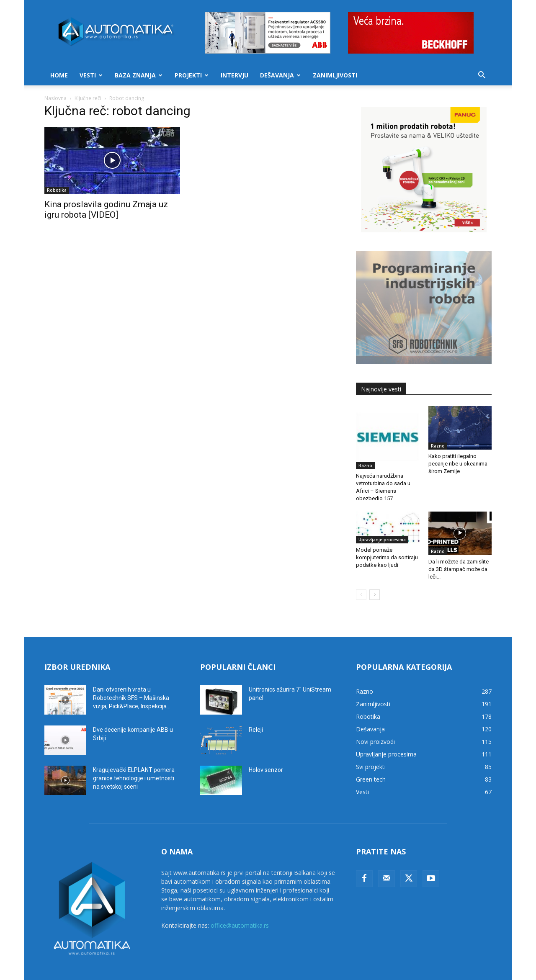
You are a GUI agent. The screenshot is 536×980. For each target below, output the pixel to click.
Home (59, 75)
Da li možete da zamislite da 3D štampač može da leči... (459, 569)
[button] (482, 76)
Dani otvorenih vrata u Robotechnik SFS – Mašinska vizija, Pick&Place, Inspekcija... (132, 698)
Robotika (57, 190)
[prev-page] (361, 595)
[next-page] (375, 595)
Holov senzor (266, 770)
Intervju (234, 75)
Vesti (91, 75)
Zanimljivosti (335, 75)
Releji (256, 730)
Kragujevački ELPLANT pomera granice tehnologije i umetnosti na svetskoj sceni (134, 778)
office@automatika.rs (240, 925)
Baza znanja (139, 75)
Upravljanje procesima (382, 540)
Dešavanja (280, 75)
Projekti (192, 75)
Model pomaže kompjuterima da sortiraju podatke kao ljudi (387, 557)
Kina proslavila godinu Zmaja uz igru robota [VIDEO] (106, 210)
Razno (365, 466)
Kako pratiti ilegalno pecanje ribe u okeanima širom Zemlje (458, 464)
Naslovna (55, 98)
